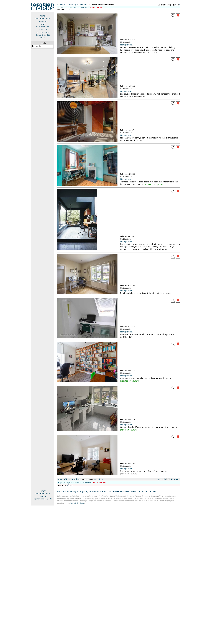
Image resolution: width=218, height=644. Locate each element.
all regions (67, 7)
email (134, 491)
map (59, 7)
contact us (43, 29)
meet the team (43, 32)
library (43, 24)
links (43, 38)
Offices (68, 9)
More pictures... (127, 45)
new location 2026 (129, 430)
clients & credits (43, 35)
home (43, 16)
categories (43, 21)
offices (69, 485)
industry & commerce (78, 5)
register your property (43, 499)
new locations (43, 27)
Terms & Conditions (77, 503)
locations (61, 5)
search (43, 496)
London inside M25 (80, 7)
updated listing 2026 (154, 184)
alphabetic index (43, 18)
